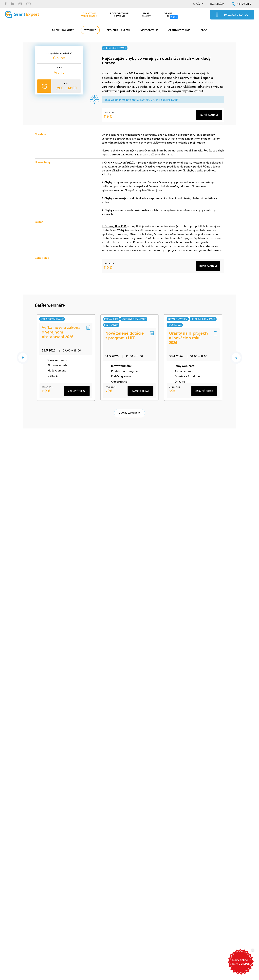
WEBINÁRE (90, 30)
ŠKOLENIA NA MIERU (118, 30)
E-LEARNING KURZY (63, 30)
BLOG (204, 30)
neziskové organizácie (134, 319)
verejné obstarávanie (115, 48)
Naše (146, 14)
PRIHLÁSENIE (241, 4)
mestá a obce (112, 319)
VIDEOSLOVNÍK (149, 30)
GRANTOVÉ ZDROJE (179, 30)
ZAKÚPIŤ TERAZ (77, 402)
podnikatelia (111, 325)
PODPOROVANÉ (119, 14)
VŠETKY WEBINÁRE (129, 424)
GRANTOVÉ (89, 14)
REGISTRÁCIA (217, 4)
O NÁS (197, 4)
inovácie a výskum (178, 319)
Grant (168, 14)
